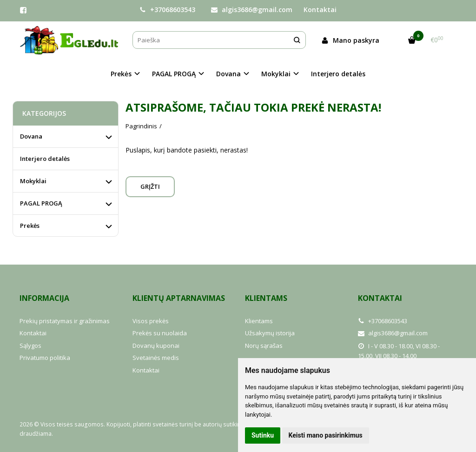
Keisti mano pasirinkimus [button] (326, 435)
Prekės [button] (121, 74)
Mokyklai (33, 181)
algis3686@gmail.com (252, 10)
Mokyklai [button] (276, 74)
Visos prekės (151, 321)
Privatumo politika (45, 358)
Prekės (30, 226)
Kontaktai (320, 10)
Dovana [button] (228, 74)
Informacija (44, 298)
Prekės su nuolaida (160, 333)
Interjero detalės (338, 74)
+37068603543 (167, 10)
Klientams (266, 298)
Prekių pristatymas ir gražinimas (65, 321)
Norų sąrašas (264, 346)
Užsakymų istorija (270, 333)
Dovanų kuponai (156, 346)
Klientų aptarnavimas (179, 298)
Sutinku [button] (263, 435)
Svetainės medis (156, 358)
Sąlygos (30, 346)
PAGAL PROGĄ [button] (174, 74)
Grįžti (150, 186)
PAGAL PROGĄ (41, 203)
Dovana (31, 136)
